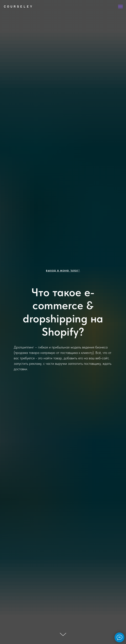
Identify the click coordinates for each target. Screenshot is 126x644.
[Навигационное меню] (120, 7)
